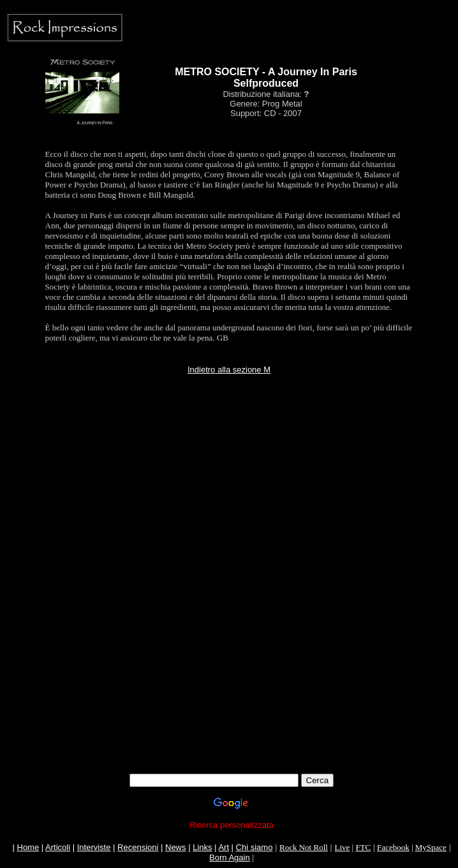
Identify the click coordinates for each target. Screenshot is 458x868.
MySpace (431, 847)
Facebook (393, 847)
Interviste (94, 847)
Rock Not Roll (304, 847)
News (176, 847)
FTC (363, 847)
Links (202, 847)
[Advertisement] (232, 496)
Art (224, 847)
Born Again (230, 857)
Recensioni (138, 847)
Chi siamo (255, 847)
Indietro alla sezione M (229, 370)
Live (342, 847)
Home (28, 847)
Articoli (58, 847)
